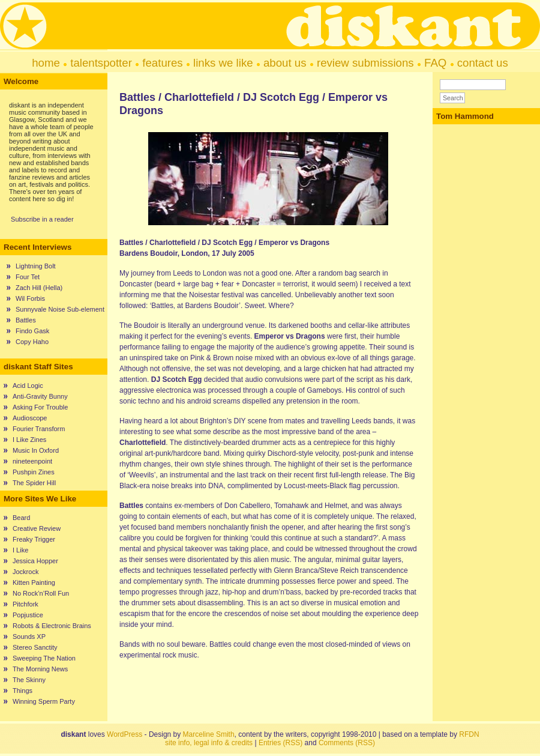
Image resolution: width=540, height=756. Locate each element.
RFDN (469, 734)
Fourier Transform (39, 429)
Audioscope (30, 418)
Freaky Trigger (34, 539)
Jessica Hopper (35, 561)
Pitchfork (25, 604)
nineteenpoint (32, 461)
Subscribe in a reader (42, 219)
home (46, 63)
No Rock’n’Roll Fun (41, 593)
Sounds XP (29, 637)
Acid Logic (28, 386)
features (162, 63)
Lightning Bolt (36, 266)
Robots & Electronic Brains (52, 626)
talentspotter (101, 63)
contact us (483, 63)
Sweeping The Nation (44, 658)
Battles (26, 320)
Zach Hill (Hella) (39, 288)
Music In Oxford (36, 450)
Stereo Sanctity (35, 647)
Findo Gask (32, 331)
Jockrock (25, 572)
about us (285, 63)
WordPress (124, 734)
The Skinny (29, 680)
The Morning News (40, 669)
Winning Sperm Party (44, 701)
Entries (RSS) (280, 743)
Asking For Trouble (40, 407)
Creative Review (37, 528)
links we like (223, 63)
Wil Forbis (30, 298)
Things (22, 691)
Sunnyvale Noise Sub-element (60, 309)
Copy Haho (32, 342)
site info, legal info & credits (209, 743)
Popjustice (28, 615)
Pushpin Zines (34, 472)
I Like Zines (29, 440)
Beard (21, 518)
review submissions (365, 63)
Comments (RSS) (347, 743)
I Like (20, 550)
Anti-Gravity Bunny (40, 396)
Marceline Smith (209, 734)
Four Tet (28, 277)
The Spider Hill (34, 483)
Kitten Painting (34, 582)
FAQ (435, 63)
